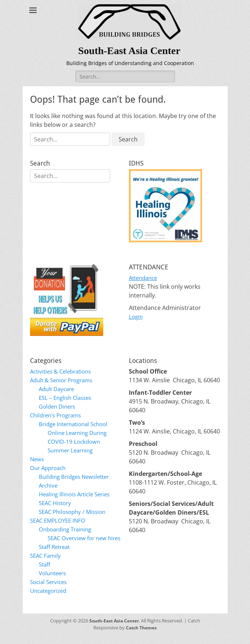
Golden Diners (59, 406)
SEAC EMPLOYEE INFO (60, 520)
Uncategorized (50, 599)
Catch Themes (141, 636)
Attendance (145, 278)
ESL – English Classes (67, 398)
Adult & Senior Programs (64, 380)
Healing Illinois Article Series (77, 494)
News (38, 459)
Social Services (50, 591)
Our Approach (50, 468)
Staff (45, 573)
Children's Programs (58, 415)
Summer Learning (72, 450)
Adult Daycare (58, 389)
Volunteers (54, 582)
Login (136, 317)
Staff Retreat (56, 556)
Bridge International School (77, 424)
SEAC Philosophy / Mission (75, 512)
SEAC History (57, 503)
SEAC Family (46, 564)
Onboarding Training (68, 529)
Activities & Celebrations (64, 371)
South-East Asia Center (130, 50)
